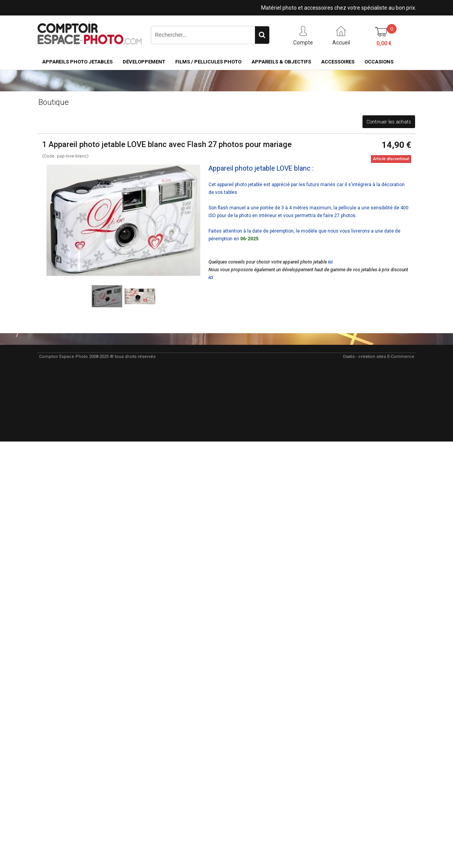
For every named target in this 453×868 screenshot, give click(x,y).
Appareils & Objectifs (281, 62)
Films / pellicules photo (208, 62)
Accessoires (338, 62)
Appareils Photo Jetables (77, 62)
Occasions (379, 62)
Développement (144, 62)
